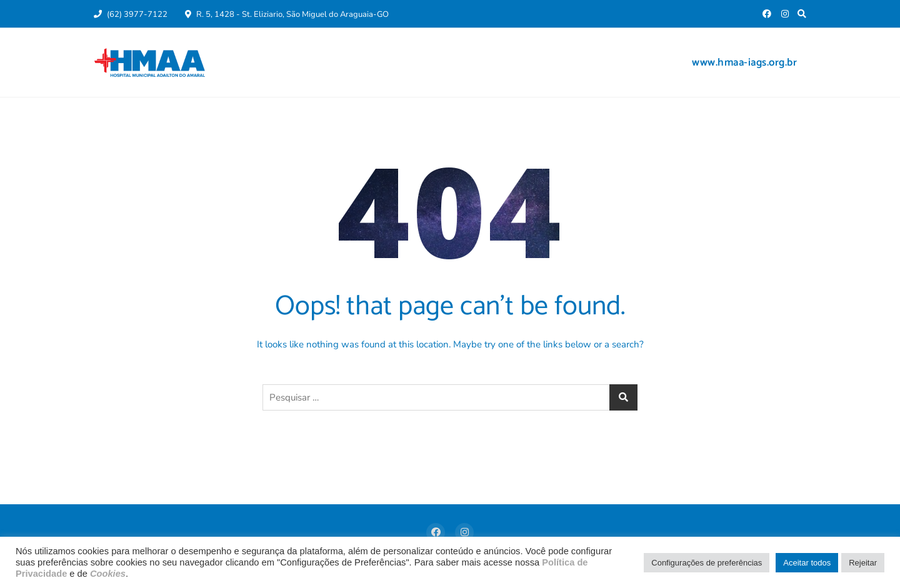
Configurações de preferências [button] (707, 563)
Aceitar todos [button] (807, 563)
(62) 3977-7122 (131, 14)
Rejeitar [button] (863, 563)
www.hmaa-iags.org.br (744, 62)
